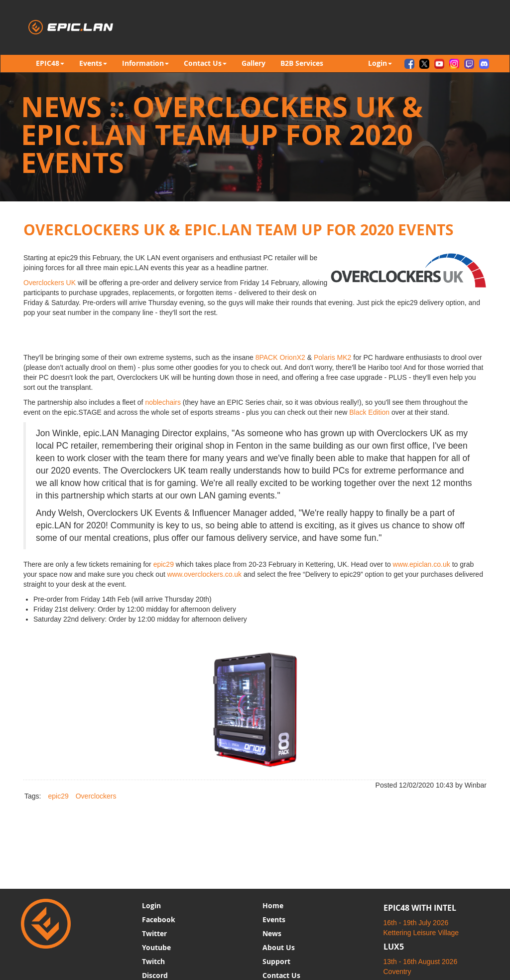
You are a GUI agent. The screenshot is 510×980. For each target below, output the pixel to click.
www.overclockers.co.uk (204, 574)
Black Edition (369, 412)
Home (273, 905)
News (272, 933)
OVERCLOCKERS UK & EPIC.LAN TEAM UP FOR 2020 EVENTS (239, 230)
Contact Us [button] (205, 63)
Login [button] (380, 63)
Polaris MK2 (332, 357)
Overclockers (96, 796)
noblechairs (163, 402)
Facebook (159, 919)
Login (151, 905)
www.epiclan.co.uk (422, 564)
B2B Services (302, 63)
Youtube (156, 947)
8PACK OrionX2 (280, 357)
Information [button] (145, 63)
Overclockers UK (50, 283)
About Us (279, 947)
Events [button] (93, 63)
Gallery (254, 63)
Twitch (153, 961)
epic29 (164, 564)
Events (274, 919)
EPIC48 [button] (50, 63)
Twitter (154, 933)
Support (276, 961)
